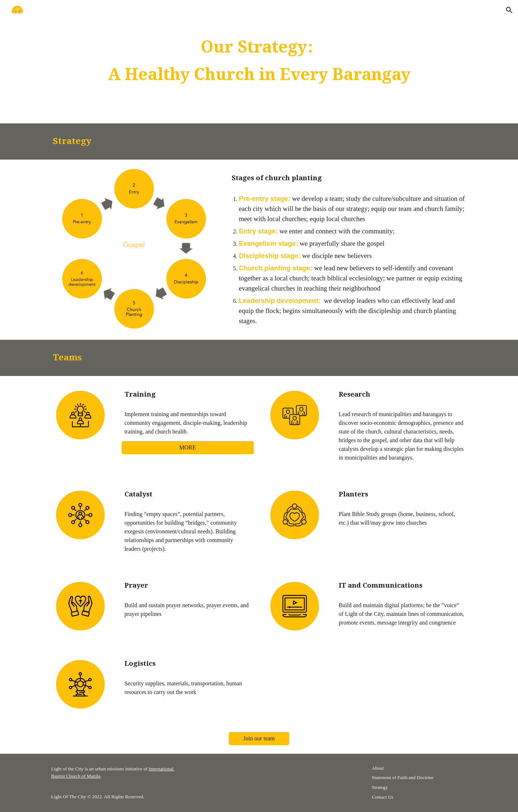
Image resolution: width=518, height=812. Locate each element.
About (378, 768)
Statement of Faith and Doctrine (403, 777)
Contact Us (383, 797)
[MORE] (188, 448)
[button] (509, 10)
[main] (259, 62)
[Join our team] (259, 739)
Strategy (380, 787)
